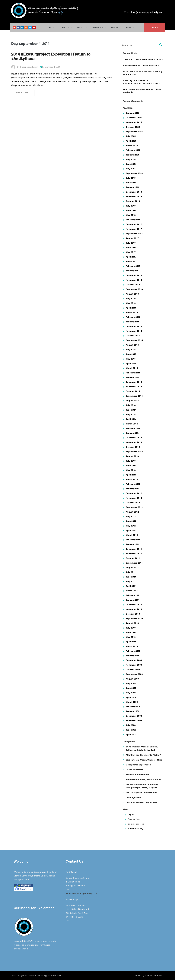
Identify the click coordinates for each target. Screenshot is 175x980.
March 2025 (132, 145)
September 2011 (134, 563)
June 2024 (131, 164)
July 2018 (131, 206)
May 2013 (131, 470)
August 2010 (132, 623)
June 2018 (131, 210)
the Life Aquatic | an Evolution (141, 793)
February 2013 (133, 484)
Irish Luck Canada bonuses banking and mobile (143, 73)
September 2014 (134, 396)
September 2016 (134, 289)
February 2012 (133, 540)
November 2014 (134, 387)
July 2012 (131, 516)
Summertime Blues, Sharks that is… (144, 779)
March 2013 (132, 479)
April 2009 (131, 697)
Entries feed (134, 819)
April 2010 (131, 642)
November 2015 (134, 331)
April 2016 (131, 308)
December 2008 (134, 716)
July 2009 (131, 683)
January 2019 (133, 187)
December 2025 (134, 118)
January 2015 (133, 377)
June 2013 (131, 465)
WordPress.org (135, 828)
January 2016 (133, 322)
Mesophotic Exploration (138, 765)
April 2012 (131, 530)
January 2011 (133, 600)
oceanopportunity (29, 67)
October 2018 (133, 201)
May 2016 (131, 303)
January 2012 (133, 544)
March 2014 (132, 424)
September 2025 (134, 132)
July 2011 (131, 572)
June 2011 (131, 577)
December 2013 (134, 438)
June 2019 (131, 183)
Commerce (66, 28)
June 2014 (131, 410)
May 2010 (131, 637)
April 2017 (131, 257)
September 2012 (134, 507)
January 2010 (133, 656)
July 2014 (131, 405)
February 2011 (133, 595)
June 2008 (131, 730)
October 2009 (133, 669)
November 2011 (134, 554)
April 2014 (131, 419)
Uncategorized (133, 797)
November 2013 (134, 442)
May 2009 (131, 693)
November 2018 (134, 196)
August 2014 (132, 401)
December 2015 (134, 326)
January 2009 (133, 711)
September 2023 (134, 173)
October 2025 (133, 127)
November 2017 (134, 229)
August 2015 (132, 345)
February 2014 (133, 428)
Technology (99, 28)
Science (82, 28)
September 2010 (134, 618)
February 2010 (133, 651)
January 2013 (133, 489)
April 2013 (131, 475)
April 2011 (131, 586)
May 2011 (131, 581)
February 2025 (133, 150)
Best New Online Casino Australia (141, 66)
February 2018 (133, 220)
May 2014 (131, 414)
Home (51, 28)
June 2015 (131, 354)
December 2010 (134, 605)
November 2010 (134, 609)
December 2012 (134, 493)
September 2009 (134, 674)
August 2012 (132, 512)
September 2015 (134, 340)
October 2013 (133, 447)
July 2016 (131, 299)
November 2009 (134, 665)
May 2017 (131, 252)
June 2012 (131, 521)
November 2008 (134, 721)
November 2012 (134, 498)
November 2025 (134, 122)
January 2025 (133, 155)
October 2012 (133, 503)
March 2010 (132, 646)
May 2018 (131, 215)
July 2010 (131, 628)
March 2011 (132, 591)
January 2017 (133, 271)
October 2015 (133, 336)
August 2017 (132, 238)
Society (116, 28)
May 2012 (131, 526)
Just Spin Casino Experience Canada (143, 59)
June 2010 (131, 632)
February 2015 (133, 373)
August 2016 (132, 294)
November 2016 (134, 280)
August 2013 (132, 456)
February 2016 (133, 317)
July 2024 (131, 159)
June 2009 (131, 688)
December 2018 (134, 192)
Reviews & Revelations (138, 775)
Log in (131, 814)
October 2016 (133, 285)
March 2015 (132, 368)
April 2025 (131, 141)
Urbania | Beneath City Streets (141, 802)
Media (130, 28)
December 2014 (134, 382)
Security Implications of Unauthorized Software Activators (142, 82)
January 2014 (133, 433)
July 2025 (131, 136)
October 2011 (133, 558)
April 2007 (131, 734)
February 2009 (133, 707)
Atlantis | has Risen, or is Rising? (143, 755)
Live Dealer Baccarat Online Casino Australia (142, 91)
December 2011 (134, 549)
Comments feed (136, 824)
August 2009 (132, 679)
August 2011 (132, 567)
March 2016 (132, 312)
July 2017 (131, 243)
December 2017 (134, 224)
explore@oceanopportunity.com (81, 893)
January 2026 (133, 113)
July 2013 (131, 461)
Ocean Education (135, 770)
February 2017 (133, 266)
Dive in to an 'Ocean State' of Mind (144, 760)
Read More (23, 93)
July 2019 (131, 178)
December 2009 (134, 660)
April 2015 (131, 363)
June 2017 (131, 247)
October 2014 (133, 391)
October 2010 (133, 614)
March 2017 (132, 261)
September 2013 (134, 452)
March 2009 (132, 702)
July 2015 (131, 350)
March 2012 (132, 535)
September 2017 (134, 234)
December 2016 (134, 275)
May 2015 (131, 359)
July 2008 (131, 725)
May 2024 (131, 169)
